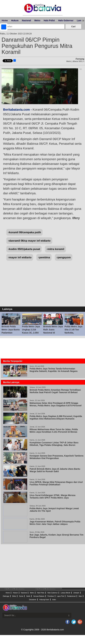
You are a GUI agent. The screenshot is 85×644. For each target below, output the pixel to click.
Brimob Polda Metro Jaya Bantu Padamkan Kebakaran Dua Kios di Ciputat (11, 333)
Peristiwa (51, 596)
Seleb (28, 596)
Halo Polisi (49, 20)
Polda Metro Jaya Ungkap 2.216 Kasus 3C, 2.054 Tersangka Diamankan (31, 333)
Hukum (15, 20)
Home (5, 20)
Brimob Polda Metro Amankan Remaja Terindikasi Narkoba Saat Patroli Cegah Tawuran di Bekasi (55, 391)
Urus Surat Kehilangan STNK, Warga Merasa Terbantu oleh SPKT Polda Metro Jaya (53, 496)
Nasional (26, 20)
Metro (37, 20)
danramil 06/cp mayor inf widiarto (30, 241)
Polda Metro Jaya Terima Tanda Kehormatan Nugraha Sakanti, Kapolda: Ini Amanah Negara (54, 370)
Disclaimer (33, 600)
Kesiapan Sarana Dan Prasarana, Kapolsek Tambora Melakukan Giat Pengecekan (57, 457)
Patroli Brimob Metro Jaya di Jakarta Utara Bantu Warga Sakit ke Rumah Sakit (55, 470)
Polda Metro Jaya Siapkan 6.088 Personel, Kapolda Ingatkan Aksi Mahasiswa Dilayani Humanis (56, 417)
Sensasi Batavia (39, 596)
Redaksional (71, 596)
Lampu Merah (65, 593)
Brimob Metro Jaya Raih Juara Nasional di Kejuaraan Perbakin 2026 (53, 333)
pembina (45, 257)
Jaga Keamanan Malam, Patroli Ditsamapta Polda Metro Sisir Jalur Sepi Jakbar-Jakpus (55, 523)
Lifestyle (76, 593)
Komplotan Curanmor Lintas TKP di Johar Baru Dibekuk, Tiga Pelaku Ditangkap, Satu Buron (54, 444)
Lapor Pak (60, 596)
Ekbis (14, 596)
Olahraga (6, 596)
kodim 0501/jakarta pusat (25, 249)
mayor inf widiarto (20, 257)
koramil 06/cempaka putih (25, 232)
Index (54, 600)
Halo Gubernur (66, 20)
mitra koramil (56, 249)
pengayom (64, 257)
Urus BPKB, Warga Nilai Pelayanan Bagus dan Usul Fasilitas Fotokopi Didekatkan (56, 483)
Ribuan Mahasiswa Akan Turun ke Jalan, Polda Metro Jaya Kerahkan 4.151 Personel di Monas (54, 431)
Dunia (21, 596)
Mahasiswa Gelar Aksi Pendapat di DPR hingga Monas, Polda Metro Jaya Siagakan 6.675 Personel (56, 404)
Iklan (80, 596)
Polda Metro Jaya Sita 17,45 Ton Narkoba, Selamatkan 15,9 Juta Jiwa (73, 333)
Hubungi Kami (44, 600)
